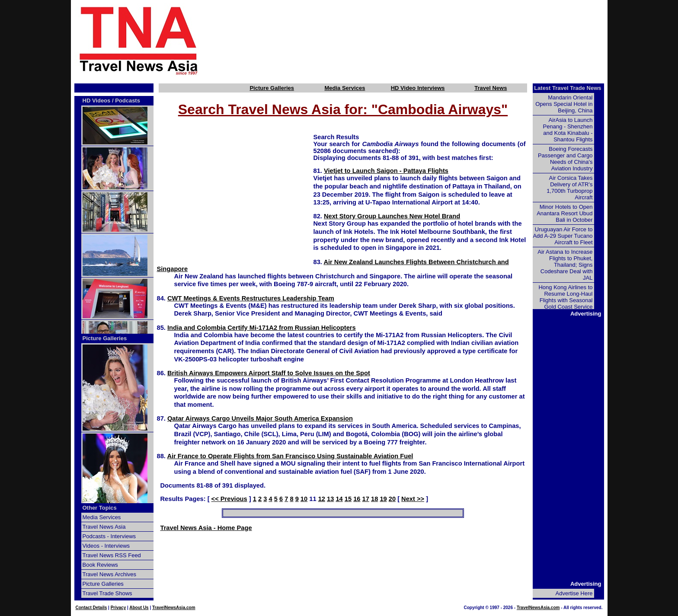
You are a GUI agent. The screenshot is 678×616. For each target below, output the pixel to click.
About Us (139, 608)
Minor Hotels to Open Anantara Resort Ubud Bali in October (564, 213)
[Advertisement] (418, 40)
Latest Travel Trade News (568, 88)
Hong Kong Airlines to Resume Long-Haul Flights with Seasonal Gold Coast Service (565, 297)
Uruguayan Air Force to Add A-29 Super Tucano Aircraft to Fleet (563, 236)
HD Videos (97, 101)
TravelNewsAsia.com (174, 608)
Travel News (491, 88)
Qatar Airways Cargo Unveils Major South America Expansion (260, 418)
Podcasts (128, 101)
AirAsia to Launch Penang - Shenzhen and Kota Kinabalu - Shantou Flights (568, 130)
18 (374, 499)
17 (366, 499)
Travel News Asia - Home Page (206, 528)
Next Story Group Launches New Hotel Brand (392, 216)
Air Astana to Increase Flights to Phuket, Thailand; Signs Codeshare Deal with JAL (565, 265)
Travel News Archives (110, 574)
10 (304, 499)
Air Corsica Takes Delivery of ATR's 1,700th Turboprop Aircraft (569, 188)
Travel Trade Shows (107, 593)
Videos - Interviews (106, 546)
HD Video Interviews (418, 88)
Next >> (413, 499)
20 (392, 499)
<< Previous (229, 499)
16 (357, 499)
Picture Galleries (272, 88)
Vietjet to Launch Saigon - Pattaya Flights (386, 171)
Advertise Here (574, 593)
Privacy (118, 608)
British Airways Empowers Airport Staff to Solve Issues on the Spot (269, 373)
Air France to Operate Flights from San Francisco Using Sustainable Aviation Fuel (290, 456)
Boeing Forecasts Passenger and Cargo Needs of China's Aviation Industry (565, 159)
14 (339, 499)
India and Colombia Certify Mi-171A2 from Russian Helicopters (262, 328)
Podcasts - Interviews (109, 536)
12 (322, 499)
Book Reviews (100, 565)
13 (330, 499)
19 (383, 499)
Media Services (345, 88)
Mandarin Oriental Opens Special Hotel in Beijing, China (564, 104)
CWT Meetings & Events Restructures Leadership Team (251, 298)
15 (348, 499)
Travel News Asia (104, 527)
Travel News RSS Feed (112, 555)
